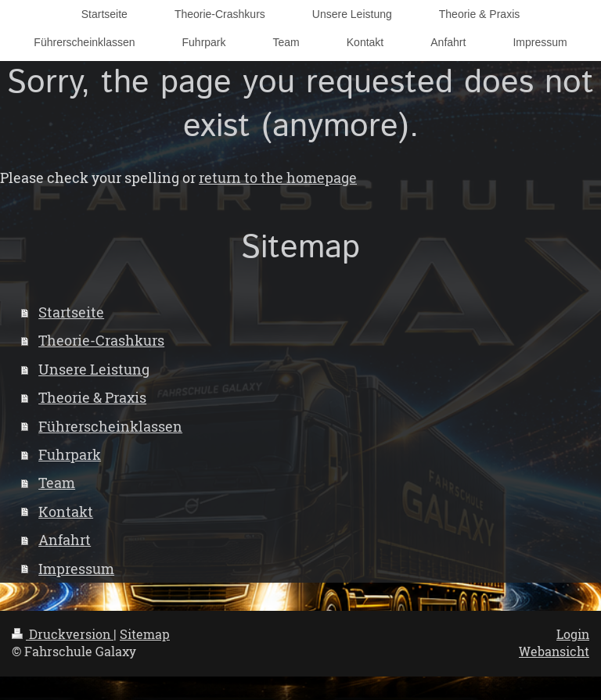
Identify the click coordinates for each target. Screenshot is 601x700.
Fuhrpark (70, 454)
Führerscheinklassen (110, 426)
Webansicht (554, 652)
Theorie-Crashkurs (101, 340)
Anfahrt (65, 540)
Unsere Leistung (94, 369)
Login (573, 634)
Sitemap (145, 634)
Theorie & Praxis (92, 397)
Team (57, 483)
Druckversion (63, 634)
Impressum (76, 569)
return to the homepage (278, 178)
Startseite (71, 312)
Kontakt (66, 512)
